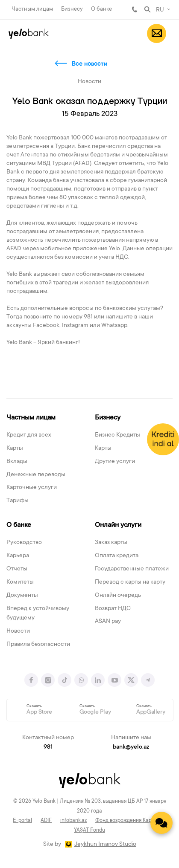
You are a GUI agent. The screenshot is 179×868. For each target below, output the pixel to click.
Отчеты (17, 569)
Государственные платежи (132, 569)
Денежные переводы (36, 475)
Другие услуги (115, 462)
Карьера (18, 556)
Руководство (24, 543)
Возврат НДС (113, 609)
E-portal (22, 821)
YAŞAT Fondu (89, 830)
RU (160, 10)
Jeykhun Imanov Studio (105, 845)
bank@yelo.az (131, 747)
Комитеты (20, 582)
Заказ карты (111, 543)
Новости (18, 631)
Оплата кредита (117, 556)
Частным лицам (32, 9)
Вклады (17, 462)
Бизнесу (72, 9)
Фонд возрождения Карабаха (131, 821)
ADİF (46, 821)
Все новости (89, 64)
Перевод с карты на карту (130, 582)
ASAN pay (108, 622)
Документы (22, 596)
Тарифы (18, 501)
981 (135, 9)
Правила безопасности (38, 645)
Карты (15, 448)
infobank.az (73, 821)
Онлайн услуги (118, 525)
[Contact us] (161, 823)
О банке (101, 9)
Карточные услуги (32, 488)
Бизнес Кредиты (117, 435)
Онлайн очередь (118, 596)
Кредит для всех (29, 435)
